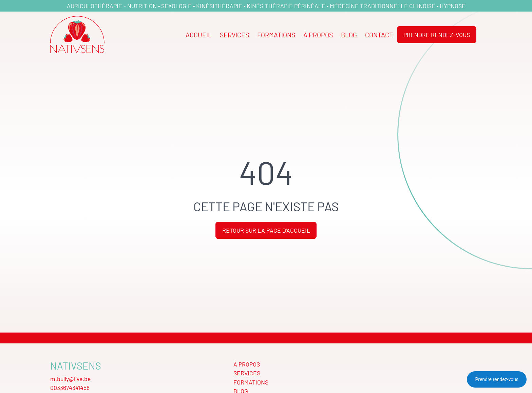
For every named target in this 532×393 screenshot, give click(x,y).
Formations (276, 34)
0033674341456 (70, 387)
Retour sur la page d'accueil (266, 230)
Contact (379, 34)
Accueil (199, 34)
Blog (349, 34)
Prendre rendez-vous (437, 34)
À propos (318, 34)
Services (234, 34)
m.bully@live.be (70, 379)
